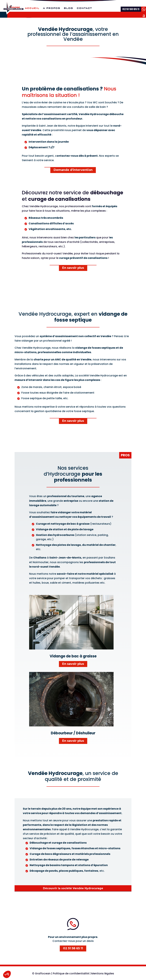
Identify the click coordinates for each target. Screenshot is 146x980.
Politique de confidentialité (71, 973)
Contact (84, 8)
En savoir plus (73, 268)
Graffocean (43, 973)
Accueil (32, 8)
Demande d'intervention (73, 170)
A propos (51, 8)
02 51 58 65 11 (73, 948)
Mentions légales (103, 973)
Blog (68, 8)
